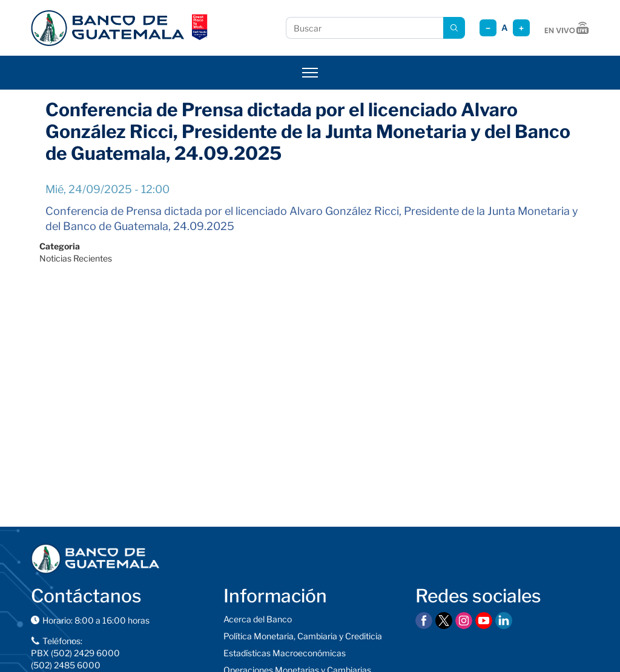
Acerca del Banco (258, 619)
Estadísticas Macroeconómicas (285, 653)
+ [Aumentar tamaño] (521, 28)
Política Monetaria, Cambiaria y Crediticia (303, 636)
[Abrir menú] (310, 73)
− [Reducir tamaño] (488, 28)
